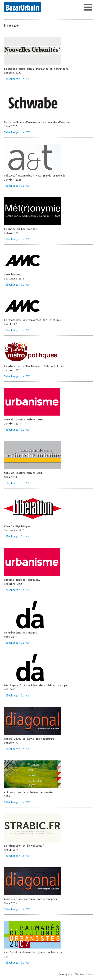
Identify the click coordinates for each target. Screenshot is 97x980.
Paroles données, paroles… (22, 580)
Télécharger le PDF (17, 79)
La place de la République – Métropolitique (34, 366)
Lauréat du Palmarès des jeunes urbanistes (33, 952)
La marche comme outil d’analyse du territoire (36, 69)
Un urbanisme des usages (20, 633)
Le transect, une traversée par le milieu (33, 320)
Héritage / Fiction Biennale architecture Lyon (36, 685)
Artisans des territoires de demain (28, 792)
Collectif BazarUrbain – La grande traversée (35, 176)
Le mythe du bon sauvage (20, 229)
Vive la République (17, 526)
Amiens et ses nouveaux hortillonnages (30, 899)
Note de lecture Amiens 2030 (23, 420)
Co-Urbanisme (13, 275)
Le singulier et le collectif (24, 846)
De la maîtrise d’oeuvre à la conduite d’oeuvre (37, 122)
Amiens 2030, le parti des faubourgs (29, 739)
